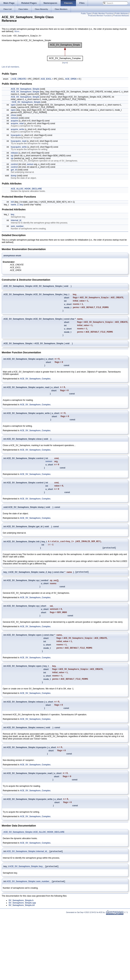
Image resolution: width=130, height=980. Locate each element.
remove (15, 118)
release (14, 153)
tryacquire (16, 136)
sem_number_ (18, 227)
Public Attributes (122, 13)
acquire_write (17, 130)
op (12, 156)
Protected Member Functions (100, 16)
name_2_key (17, 205)
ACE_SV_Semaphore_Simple (25, 89)
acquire (15, 121)
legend (65, 63)
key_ (13, 215)
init (12, 202)
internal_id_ (17, 221)
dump (14, 176)
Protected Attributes (121, 16)
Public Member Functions (103, 13)
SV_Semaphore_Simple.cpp (22, 918)
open (13, 105)
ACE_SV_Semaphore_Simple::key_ (27, 881)
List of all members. (11, 67)
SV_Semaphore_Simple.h (21, 916)
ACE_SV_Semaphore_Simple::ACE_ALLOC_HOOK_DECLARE (34, 846)
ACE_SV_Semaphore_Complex (35, 383)
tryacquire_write (19, 147)
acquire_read (17, 124)
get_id (14, 170)
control (14, 165)
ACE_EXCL (46, 79)
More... (18, 31)
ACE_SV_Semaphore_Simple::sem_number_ (28, 897)
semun (30, 165)
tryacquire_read (19, 142)
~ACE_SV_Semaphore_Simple (26, 103)
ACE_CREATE (19, 79)
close (13, 116)
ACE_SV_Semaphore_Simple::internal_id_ (27, 866)
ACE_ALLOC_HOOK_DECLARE (26, 189)
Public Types (86, 13)
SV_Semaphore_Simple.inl (22, 921)
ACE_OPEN (71, 79)
